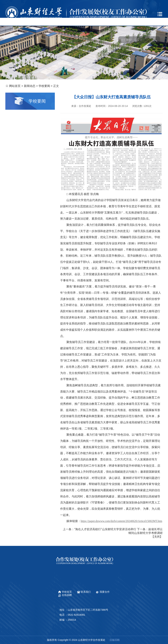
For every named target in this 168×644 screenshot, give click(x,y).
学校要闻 (44, 86)
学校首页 (67, 592)
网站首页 (15, 86)
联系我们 (86, 592)
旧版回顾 (115, 640)
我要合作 (105, 592)
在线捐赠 (67, 595)
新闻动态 (30, 86)
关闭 (157, 537)
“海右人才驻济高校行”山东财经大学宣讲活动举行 (105, 529)
